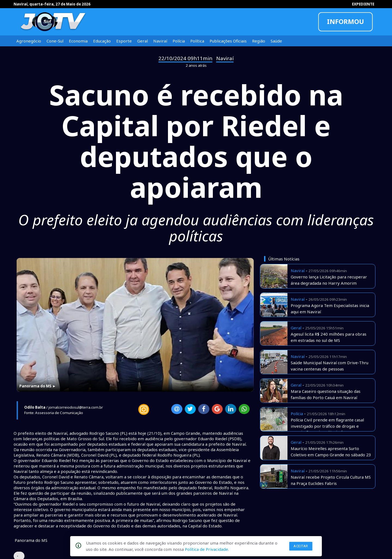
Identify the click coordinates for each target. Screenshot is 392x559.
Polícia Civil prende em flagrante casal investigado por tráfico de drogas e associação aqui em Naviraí (327, 426)
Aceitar (301, 546)
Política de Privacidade (206, 549)
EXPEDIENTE (363, 4)
